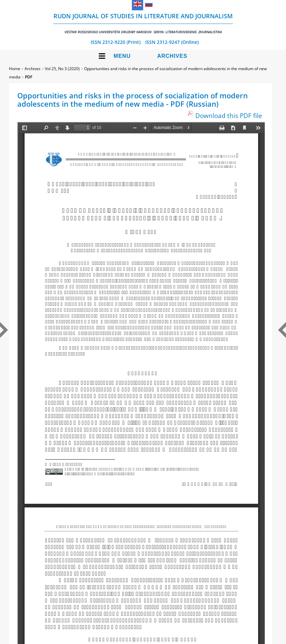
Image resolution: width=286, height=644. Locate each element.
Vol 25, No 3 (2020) (62, 69)
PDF (29, 77)
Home (15, 69)
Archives (172, 56)
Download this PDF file (229, 115)
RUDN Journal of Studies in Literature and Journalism (143, 23)
